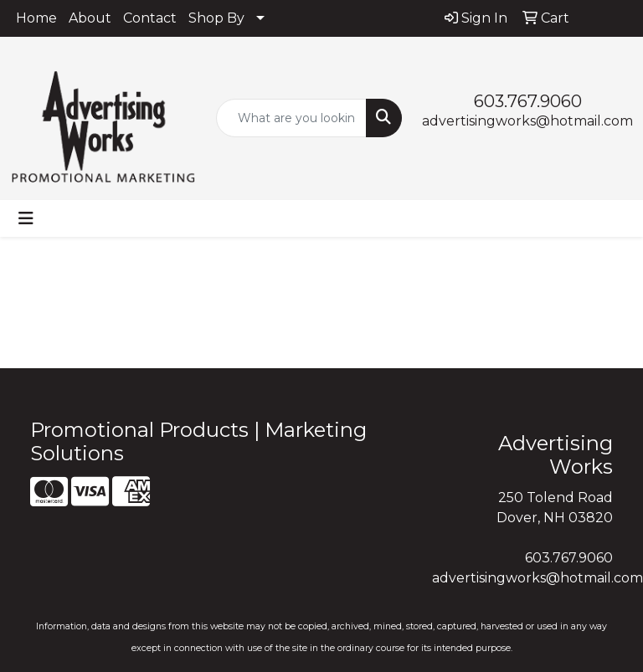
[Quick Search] (291, 118)
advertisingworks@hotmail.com (527, 121)
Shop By (216, 18)
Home (36, 18)
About (90, 18)
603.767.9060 (528, 101)
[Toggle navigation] (26, 218)
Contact (150, 18)
